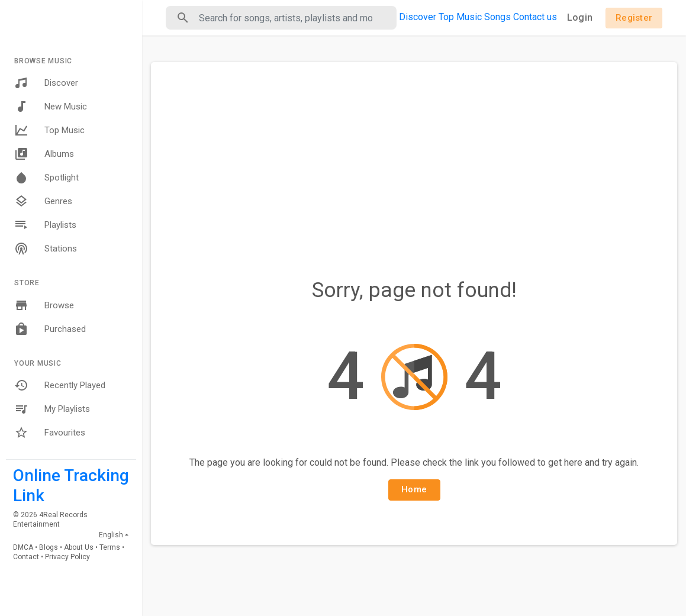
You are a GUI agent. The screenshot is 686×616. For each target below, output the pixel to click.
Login (580, 17)
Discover (46, 83)
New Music (51, 107)
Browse (44, 305)
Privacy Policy (67, 557)
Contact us (535, 17)
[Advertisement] (414, 160)
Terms (110, 547)
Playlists (45, 225)
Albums (44, 154)
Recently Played (60, 385)
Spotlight (46, 178)
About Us (79, 547)
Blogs (49, 547)
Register (634, 18)
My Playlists (52, 409)
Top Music (49, 130)
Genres (43, 201)
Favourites (50, 433)
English (111, 535)
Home (414, 489)
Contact (26, 557)
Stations (46, 249)
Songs (497, 17)
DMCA (23, 547)
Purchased (50, 329)
